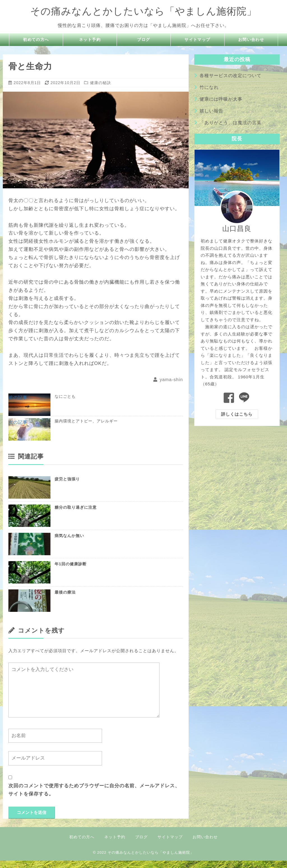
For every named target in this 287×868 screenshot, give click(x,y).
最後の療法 (65, 600)
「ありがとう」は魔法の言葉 (231, 123)
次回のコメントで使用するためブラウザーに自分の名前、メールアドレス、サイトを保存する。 (94, 797)
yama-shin (171, 380)
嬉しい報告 (211, 111)
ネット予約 (90, 40)
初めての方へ (36, 40)
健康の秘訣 (100, 83)
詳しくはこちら (237, 414)
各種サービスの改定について (231, 76)
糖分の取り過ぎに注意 (76, 515)
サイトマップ (198, 40)
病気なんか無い (69, 543)
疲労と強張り (67, 486)
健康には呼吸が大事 (221, 99)
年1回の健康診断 (71, 571)
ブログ (144, 40)
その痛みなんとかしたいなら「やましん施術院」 (143, 11)
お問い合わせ (251, 40)
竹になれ (209, 87)
